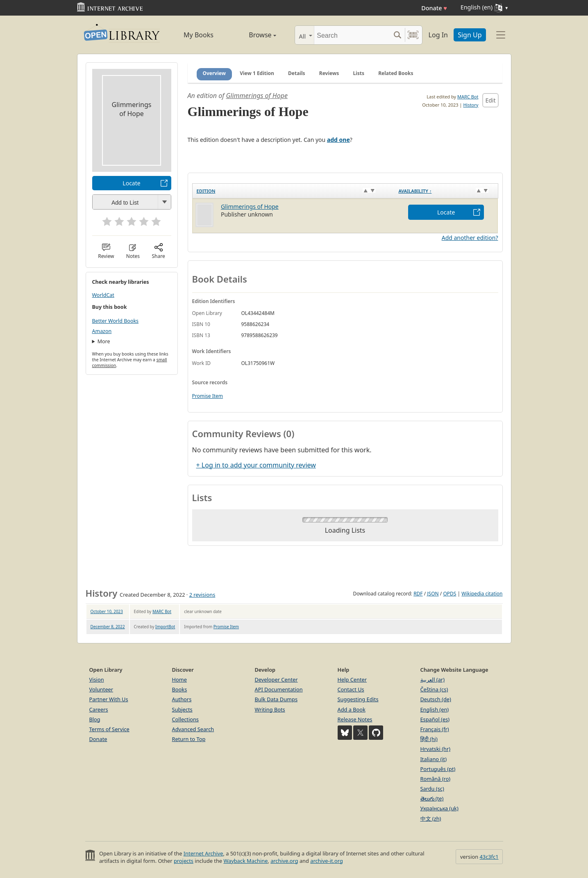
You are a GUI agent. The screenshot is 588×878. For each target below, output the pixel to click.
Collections (186, 719)
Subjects (182, 709)
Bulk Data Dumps (276, 699)
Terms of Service (109, 729)
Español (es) (435, 719)
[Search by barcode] (413, 35)
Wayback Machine (245, 861)
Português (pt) (438, 769)
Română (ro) (436, 779)
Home (179, 680)
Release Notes (355, 719)
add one (338, 140)
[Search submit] (398, 35)
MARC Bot (468, 97)
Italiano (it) (434, 759)
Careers (99, 709)
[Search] (352, 35)
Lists (359, 73)
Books (180, 689)
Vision (97, 680)
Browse (253, 35)
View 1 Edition (257, 73)
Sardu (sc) (432, 789)
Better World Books (116, 321)
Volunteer (101, 689)
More (104, 341)
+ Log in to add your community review (256, 465)
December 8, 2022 (108, 627)
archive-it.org (327, 861)
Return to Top (189, 739)
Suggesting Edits (358, 699)
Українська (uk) (439, 808)
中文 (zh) (431, 819)
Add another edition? (470, 238)
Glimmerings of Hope (257, 96)
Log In (438, 35)
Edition (206, 191)
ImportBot (165, 627)
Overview (215, 73)
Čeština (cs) (434, 689)
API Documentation (279, 689)
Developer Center (276, 680)
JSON (433, 594)
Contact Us (351, 689)
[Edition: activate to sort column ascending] (293, 191)
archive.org (284, 861)
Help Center (352, 680)
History (471, 105)
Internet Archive (203, 853)
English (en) (435, 709)
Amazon (102, 331)
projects (184, 861)
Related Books (396, 73)
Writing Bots (270, 709)
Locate (131, 183)
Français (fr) (435, 729)
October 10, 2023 (107, 611)
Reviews (329, 73)
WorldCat (103, 295)
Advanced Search (193, 729)
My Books (199, 35)
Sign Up (470, 35)
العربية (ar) (432, 680)
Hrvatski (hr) (436, 749)
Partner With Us (109, 699)
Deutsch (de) (436, 699)
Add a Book (352, 709)
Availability (415, 191)
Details (297, 73)
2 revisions (202, 595)
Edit (490, 100)
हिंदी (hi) (429, 739)
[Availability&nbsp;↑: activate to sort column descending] (446, 191)
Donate (434, 8)
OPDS (450, 594)
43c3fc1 (489, 857)
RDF (418, 594)
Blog (95, 719)
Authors (182, 699)
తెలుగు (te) (432, 798)
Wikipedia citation (482, 594)
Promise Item (208, 396)
